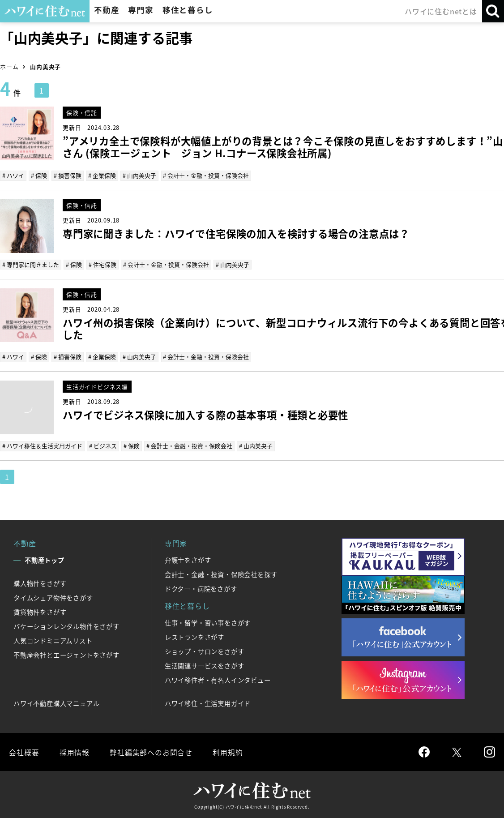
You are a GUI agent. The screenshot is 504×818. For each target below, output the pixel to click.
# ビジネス (103, 446)
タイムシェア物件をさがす (53, 598)
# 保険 (39, 175)
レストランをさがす (194, 637)
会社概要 (24, 752)
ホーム (9, 66)
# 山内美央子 (139, 175)
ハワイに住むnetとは (441, 11)
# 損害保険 (68, 175)
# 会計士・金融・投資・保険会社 (206, 175)
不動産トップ (45, 560)
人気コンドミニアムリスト (53, 641)
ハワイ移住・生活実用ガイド (208, 703)
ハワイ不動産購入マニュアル (56, 703)
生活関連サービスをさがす (205, 666)
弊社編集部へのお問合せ (151, 752)
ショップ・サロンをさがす (205, 651)
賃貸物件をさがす (40, 612)
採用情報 (74, 752)
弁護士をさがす (188, 560)
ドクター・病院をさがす (201, 589)
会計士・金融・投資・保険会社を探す (221, 574)
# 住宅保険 (103, 264)
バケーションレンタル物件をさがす (66, 626)
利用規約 (227, 752)
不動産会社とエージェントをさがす (66, 655)
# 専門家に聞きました (31, 264)
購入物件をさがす (40, 583)
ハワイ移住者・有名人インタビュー (218, 680)
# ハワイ (13, 175)
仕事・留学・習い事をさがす (208, 623)
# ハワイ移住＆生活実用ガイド (42, 446)
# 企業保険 (102, 175)
